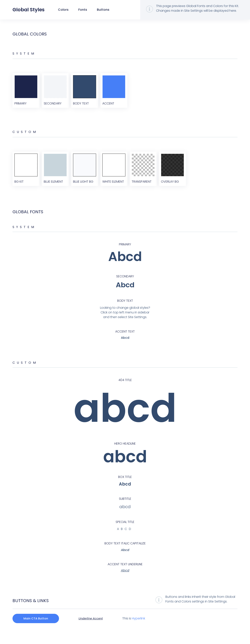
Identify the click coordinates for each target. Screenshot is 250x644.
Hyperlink (143, 628)
